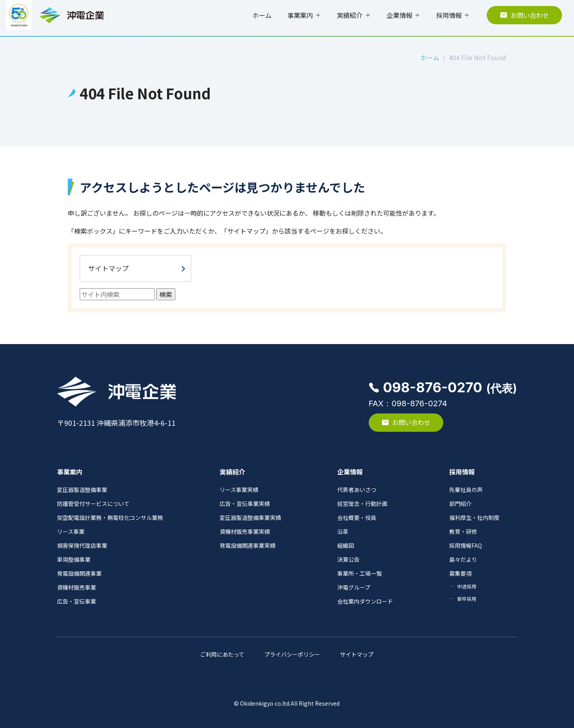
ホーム (262, 15)
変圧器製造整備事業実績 (250, 517)
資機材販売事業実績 (245, 531)
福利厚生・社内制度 (474, 517)
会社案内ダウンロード (365, 601)
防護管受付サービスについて (93, 504)
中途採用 (467, 586)
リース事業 (71, 531)
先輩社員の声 (466, 490)
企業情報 (399, 15)
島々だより (463, 559)
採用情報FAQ (466, 545)
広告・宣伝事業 (77, 601)
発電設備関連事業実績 (248, 545)
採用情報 (449, 15)
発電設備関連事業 (79, 573)
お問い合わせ (524, 15)
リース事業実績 (239, 490)
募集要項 (460, 573)
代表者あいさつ (357, 490)
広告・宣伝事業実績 (245, 504)
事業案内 (300, 15)
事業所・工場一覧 (360, 573)
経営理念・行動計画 (362, 504)
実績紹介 (350, 15)
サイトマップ (108, 268)
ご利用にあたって (222, 654)
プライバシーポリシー (292, 654)
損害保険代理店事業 (82, 545)
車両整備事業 (74, 559)
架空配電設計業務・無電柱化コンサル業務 (110, 517)
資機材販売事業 (77, 587)
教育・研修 (463, 531)
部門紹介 (460, 504)
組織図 (346, 545)
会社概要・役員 (357, 517)
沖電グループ (354, 587)
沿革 (343, 531)
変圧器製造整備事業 (82, 490)
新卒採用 (467, 599)
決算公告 (348, 559)
